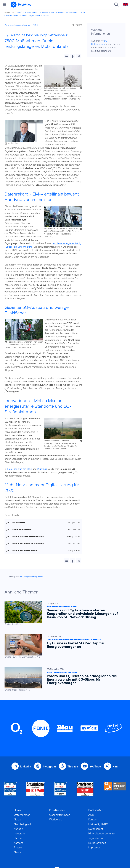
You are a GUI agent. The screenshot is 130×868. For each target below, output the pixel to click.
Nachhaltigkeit (22, 824)
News (17, 852)
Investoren (20, 833)
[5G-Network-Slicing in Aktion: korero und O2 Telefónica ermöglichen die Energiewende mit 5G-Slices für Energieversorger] (63, 679)
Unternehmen (22, 815)
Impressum (95, 847)
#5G (22, 577)
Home (18, 810)
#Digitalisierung (31, 577)
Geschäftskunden (60, 815)
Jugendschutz (97, 838)
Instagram (49, 766)
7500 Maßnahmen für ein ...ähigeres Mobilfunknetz (27, 16)
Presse (18, 847)
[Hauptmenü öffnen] (5, 5)
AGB (91, 815)
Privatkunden (57, 810)
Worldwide (56, 819)
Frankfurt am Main (22, 469)
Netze (17, 819)
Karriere (18, 843)
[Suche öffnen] (116, 5)
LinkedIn (26, 766)
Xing (116, 766)
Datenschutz (96, 829)
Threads (73, 766)
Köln (9, 469)
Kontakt (93, 819)
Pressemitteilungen (65, 12)
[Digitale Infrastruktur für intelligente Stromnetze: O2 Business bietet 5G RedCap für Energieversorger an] (63, 646)
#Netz (40, 577)
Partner (18, 838)
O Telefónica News (47, 12)
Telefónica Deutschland (27, 12)
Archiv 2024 (80, 12)
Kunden (18, 829)
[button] (67, 56)
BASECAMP (96, 810)
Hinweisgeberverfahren (102, 833)
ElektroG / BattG (98, 824)
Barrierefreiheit (97, 843)
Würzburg (42, 469)
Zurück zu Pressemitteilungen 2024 (21, 25)
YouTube (95, 766)
